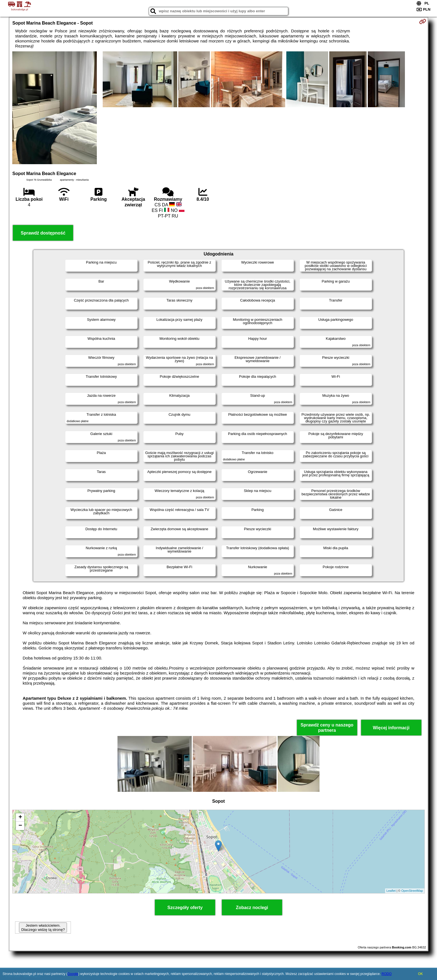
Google (73, 974)
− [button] (20, 826)
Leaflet (391, 891)
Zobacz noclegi (252, 908)
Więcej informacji (391, 728)
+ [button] (20, 818)
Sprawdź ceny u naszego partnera (327, 728)
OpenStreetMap (412, 891)
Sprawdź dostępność (43, 233)
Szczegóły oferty (185, 908)
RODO (386, 974)
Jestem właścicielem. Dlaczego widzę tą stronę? (43, 928)
